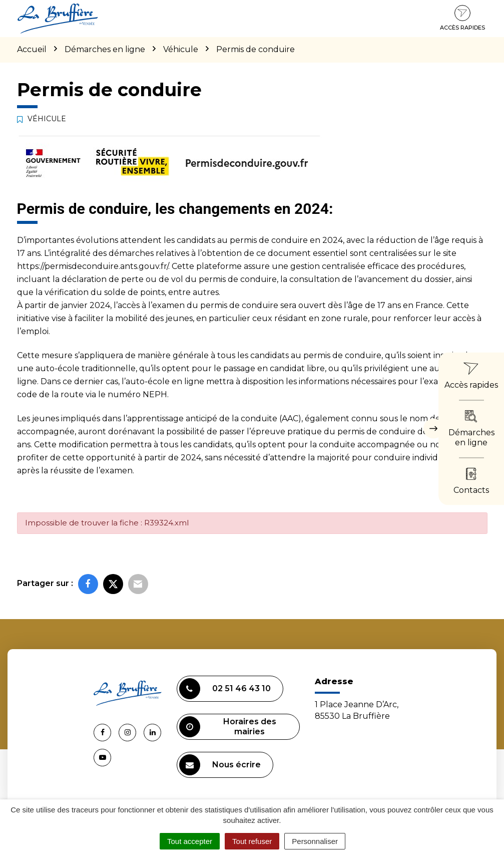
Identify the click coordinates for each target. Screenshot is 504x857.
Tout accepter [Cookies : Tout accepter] (190, 841)
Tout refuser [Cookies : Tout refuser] (252, 841)
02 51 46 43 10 (225, 689)
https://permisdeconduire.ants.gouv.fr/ (93, 266)
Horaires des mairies (228, 727)
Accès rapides (462, 18)
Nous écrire (220, 765)
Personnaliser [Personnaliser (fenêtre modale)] (315, 841)
